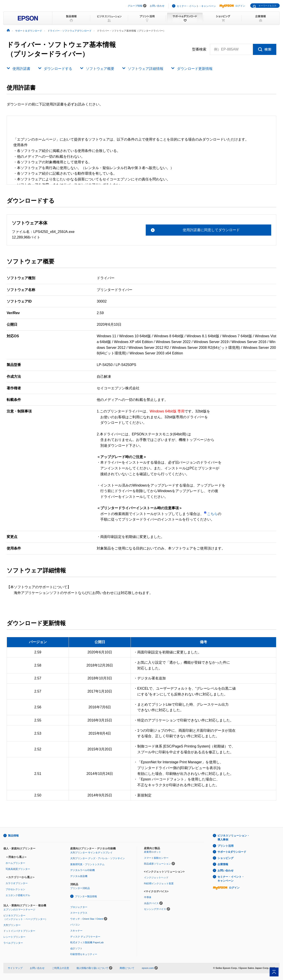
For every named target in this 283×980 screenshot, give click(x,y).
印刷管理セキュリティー (84, 954)
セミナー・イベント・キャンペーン (196, 6)
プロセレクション (15, 889)
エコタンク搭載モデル (18, 895)
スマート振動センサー (156, 858)
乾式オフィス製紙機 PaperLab (87, 942)
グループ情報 (135, 6)
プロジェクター (79, 907)
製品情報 (13, 836)
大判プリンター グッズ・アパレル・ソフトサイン (97, 858)
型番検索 (199, 49)
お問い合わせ (157, 6)
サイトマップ (15, 968)
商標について (127, 968)
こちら (211, 514)
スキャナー (76, 931)
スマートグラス (79, 913)
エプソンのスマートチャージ (19, 909)
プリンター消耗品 (80, 888)
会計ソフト (76, 948)
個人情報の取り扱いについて (94, 968)
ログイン (232, 6)
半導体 (148, 897)
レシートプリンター (14, 937)
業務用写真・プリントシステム (87, 864)
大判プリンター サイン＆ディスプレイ (91, 853)
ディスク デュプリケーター (85, 937)
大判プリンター (12, 925)
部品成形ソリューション (157, 864)
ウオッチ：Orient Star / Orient (87, 919)
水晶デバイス (151, 903)
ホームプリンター (15, 863)
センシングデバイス (155, 909)
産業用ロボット (153, 852)
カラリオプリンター (17, 883)
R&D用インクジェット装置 (159, 883)
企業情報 (223, 864)
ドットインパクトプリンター (19, 931)
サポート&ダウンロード (232, 852)
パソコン (75, 925)
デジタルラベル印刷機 (82, 870)
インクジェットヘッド (156, 877)
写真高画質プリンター (18, 869)
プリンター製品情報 (86, 896)
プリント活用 (226, 846)
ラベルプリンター (13, 943)
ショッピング (226, 858)
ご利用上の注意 (60, 968)
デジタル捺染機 (79, 876)
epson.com (148, 968)
